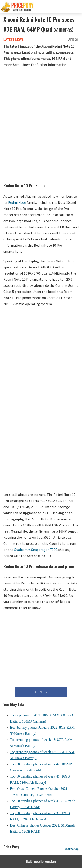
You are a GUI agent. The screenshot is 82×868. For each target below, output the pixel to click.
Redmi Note (17, 202)
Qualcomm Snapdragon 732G (36, 550)
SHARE (41, 692)
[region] (41, 104)
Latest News (14, 40)
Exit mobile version (41, 862)
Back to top (71, 849)
